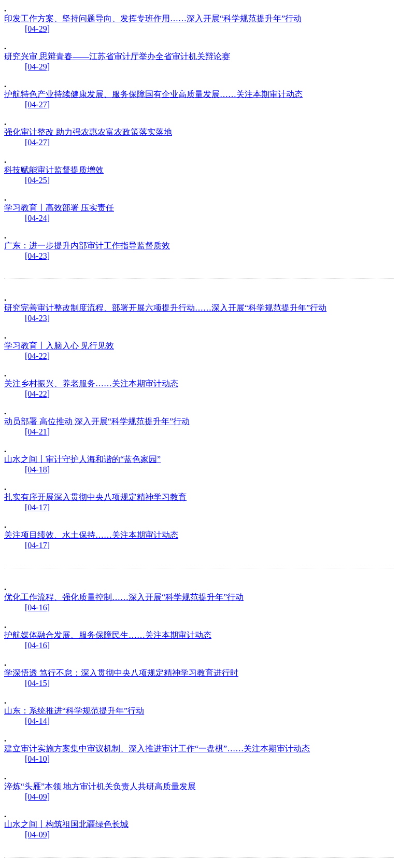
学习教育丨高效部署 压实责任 (59, 208)
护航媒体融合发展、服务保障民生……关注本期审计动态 (108, 635)
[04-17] (37, 507)
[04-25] (37, 180)
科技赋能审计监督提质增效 (54, 170)
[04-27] (37, 104)
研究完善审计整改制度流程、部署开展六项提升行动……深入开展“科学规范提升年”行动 (165, 308)
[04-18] (37, 470)
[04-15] (37, 683)
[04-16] (37, 607)
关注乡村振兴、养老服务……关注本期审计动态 (91, 383)
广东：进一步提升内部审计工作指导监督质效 (87, 246)
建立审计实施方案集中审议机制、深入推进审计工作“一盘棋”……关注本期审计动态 (157, 748)
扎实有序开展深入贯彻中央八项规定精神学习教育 (95, 497)
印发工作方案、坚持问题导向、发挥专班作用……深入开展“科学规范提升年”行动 (153, 18)
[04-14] (37, 721)
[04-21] (37, 432)
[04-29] (37, 29)
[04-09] (37, 797)
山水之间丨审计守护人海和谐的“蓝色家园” (82, 459)
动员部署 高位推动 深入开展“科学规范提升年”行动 (97, 421)
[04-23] (37, 256)
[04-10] (37, 759)
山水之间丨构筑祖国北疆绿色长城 (66, 824)
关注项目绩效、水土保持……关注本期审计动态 (91, 535)
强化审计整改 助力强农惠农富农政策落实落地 (88, 132)
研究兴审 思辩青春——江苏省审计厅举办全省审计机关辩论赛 (117, 56)
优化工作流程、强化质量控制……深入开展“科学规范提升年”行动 (124, 597)
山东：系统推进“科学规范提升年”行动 (74, 711)
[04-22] (37, 356)
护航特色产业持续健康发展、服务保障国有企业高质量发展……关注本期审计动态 (153, 94)
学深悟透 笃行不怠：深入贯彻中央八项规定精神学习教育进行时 (121, 673)
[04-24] (37, 218)
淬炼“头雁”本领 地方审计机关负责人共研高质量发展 (100, 786)
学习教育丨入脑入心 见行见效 (59, 346)
